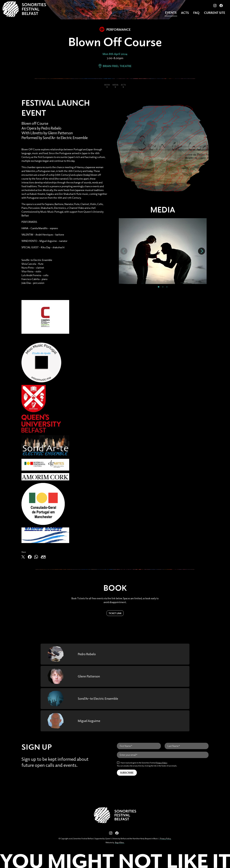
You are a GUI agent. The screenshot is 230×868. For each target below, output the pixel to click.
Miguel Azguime (90, 721)
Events (171, 12)
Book (107, 85)
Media (115, 85)
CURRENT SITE (214, 13)
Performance (115, 29)
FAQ (196, 13)
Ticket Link (115, 613)
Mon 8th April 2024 (115, 54)
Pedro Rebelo (88, 654)
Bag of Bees (120, 842)
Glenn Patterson (90, 676)
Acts (185, 13)
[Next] (202, 251)
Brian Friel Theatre (115, 66)
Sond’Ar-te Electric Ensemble (100, 698)
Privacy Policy (162, 763)
